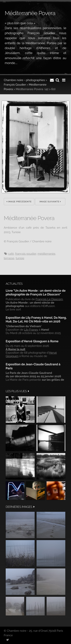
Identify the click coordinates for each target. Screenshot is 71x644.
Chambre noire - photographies (24, 80)
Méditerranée (46, 254)
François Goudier (15, 85)
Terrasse (9, 258)
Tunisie (20, 258)
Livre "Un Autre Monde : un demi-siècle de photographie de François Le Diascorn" (36, 293)
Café (11, 254)
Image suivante (50, 202)
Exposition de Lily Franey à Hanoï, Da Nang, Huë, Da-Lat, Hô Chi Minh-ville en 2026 (36, 320)
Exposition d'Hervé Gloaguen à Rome (32, 341)
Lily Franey (31, 330)
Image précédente (19, 202)
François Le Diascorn (49, 299)
